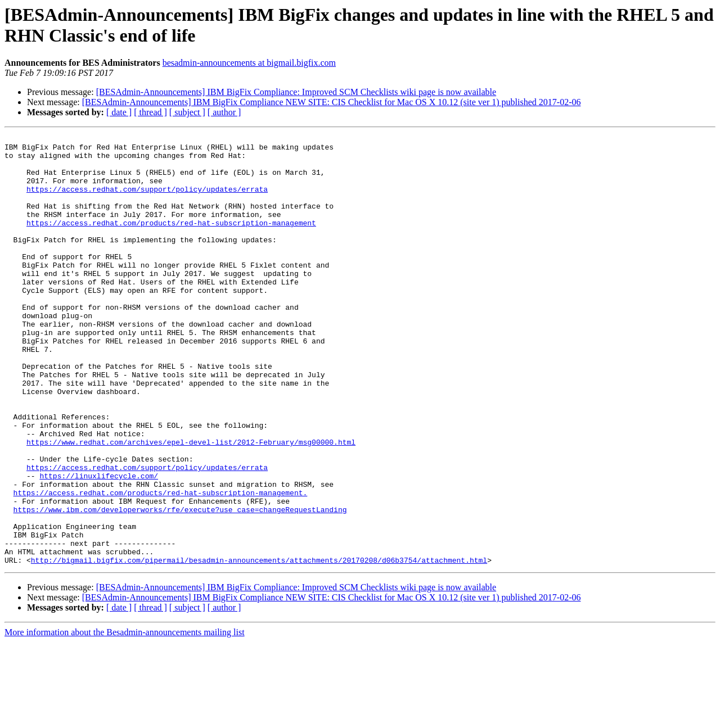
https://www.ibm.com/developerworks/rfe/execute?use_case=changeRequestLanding (180, 585)
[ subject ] (187, 112)
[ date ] (119, 112)
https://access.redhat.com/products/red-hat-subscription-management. (161, 565)
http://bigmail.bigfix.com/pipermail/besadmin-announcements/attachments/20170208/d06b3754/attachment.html (259, 646)
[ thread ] (150, 112)
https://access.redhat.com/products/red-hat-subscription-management (171, 241)
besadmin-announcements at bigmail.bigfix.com (249, 63)
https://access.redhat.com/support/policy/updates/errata (147, 201)
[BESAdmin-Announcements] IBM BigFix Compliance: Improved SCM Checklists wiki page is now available (296, 92)
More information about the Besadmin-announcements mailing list (125, 718)
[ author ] (224, 112)
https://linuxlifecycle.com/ (99, 545)
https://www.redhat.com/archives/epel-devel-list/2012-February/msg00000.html (191, 504)
